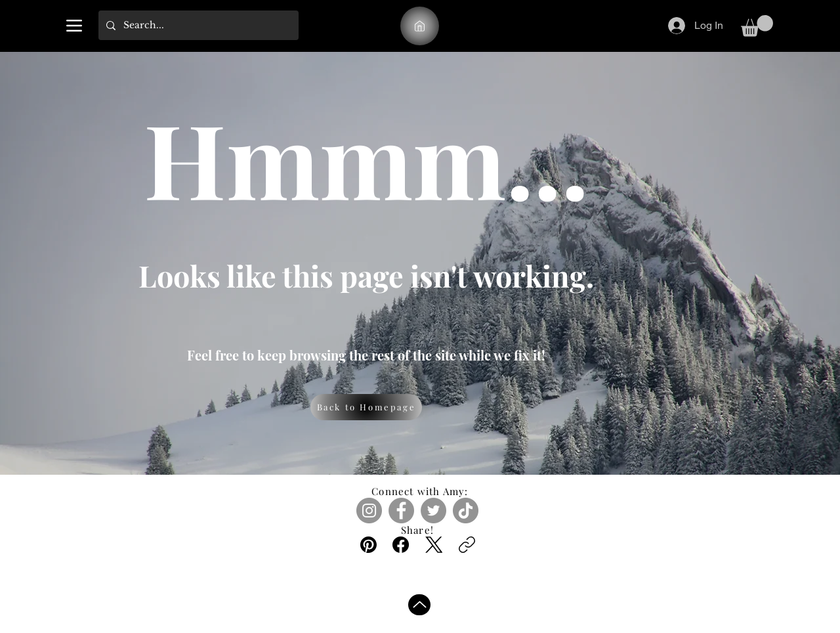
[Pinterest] (368, 545)
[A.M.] (420, 26)
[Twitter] (433, 511)
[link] (757, 26)
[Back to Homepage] (366, 407)
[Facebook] (401, 511)
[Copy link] (467, 545)
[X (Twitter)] (434, 545)
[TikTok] (466, 511)
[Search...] (197, 25)
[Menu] (74, 25)
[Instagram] (369, 511)
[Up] (419, 605)
